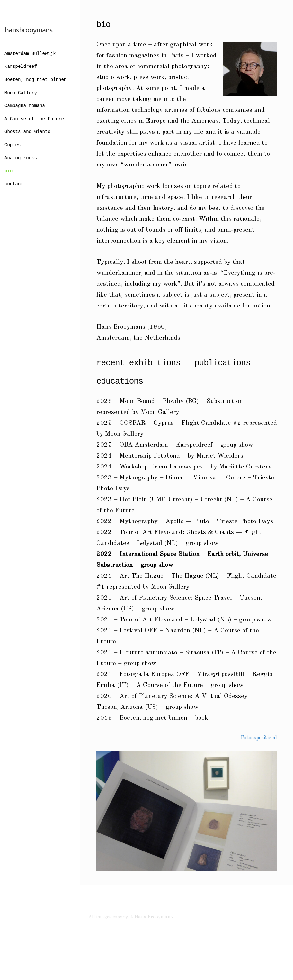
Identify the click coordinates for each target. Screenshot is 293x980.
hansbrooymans (29, 30)
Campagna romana (25, 106)
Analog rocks (21, 158)
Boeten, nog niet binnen (36, 80)
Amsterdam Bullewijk (30, 54)
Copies (13, 145)
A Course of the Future (34, 119)
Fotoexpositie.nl (259, 738)
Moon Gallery (21, 93)
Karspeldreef (21, 67)
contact (14, 184)
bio (9, 171)
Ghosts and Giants (27, 132)
